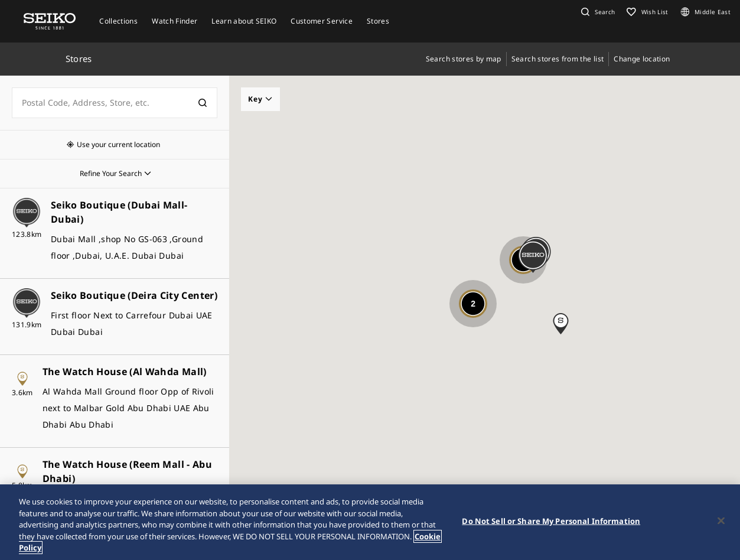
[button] (596, 12)
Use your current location (118, 144)
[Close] (721, 521)
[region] (370, 522)
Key (260, 99)
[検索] (203, 103)
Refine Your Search (111, 173)
